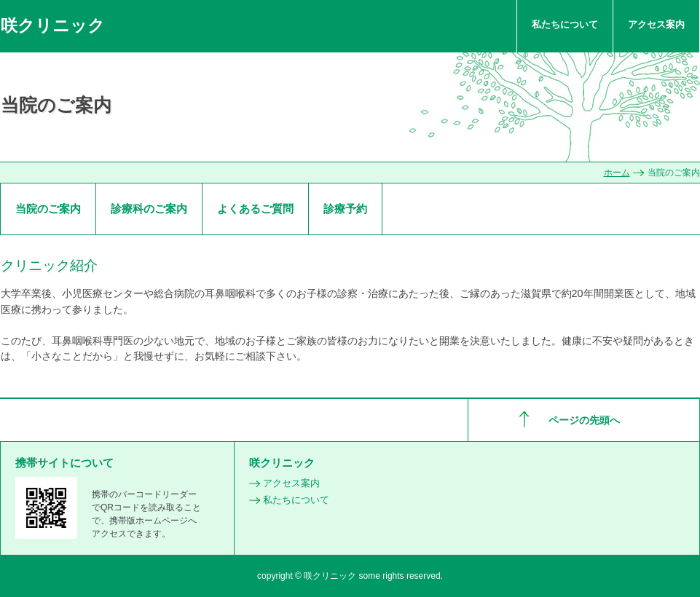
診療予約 (345, 209)
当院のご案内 (48, 209)
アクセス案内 (656, 24)
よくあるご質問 (255, 209)
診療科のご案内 (149, 209)
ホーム (617, 173)
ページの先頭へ (584, 420)
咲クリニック (53, 25)
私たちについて (565, 24)
